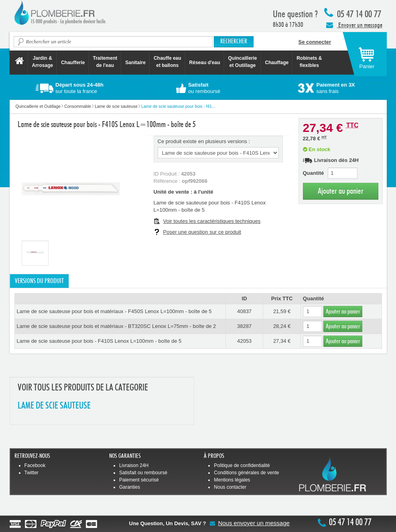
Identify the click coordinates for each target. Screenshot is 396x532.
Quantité (314, 173)
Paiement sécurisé (139, 480)
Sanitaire (135, 63)
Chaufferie (73, 63)
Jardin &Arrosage (43, 62)
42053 (244, 341)
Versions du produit (39, 281)
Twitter (31, 473)
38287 (244, 326)
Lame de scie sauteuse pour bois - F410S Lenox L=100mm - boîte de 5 (99, 341)
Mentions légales (232, 480)
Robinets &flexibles (309, 62)
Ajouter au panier (341, 191)
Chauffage (277, 63)
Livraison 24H (134, 465)
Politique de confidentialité (242, 465)
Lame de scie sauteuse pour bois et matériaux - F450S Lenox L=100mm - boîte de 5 (114, 311)
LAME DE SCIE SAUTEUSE (54, 406)
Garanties (130, 487)
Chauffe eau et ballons (168, 62)
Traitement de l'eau (105, 62)
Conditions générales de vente (246, 473)
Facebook (35, 465)
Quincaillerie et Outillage (243, 62)
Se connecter (315, 42)
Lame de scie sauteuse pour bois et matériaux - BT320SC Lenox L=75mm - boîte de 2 (117, 326)
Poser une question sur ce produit (202, 232)
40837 (244, 311)
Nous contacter (230, 487)
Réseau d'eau (205, 63)
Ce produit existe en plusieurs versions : (204, 141)
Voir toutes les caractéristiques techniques (212, 221)
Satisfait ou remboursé (143, 473)
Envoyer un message (354, 25)
